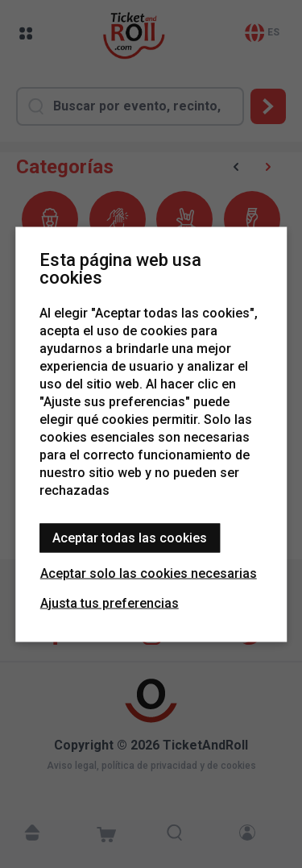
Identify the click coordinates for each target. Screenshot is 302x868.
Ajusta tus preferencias (110, 602)
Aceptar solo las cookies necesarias (149, 573)
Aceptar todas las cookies (130, 537)
